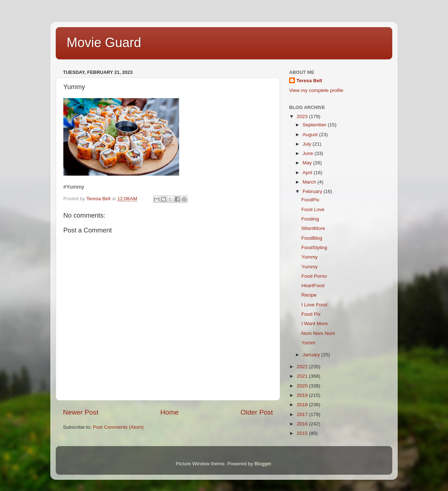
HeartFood (313, 286)
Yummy (310, 257)
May (308, 163)
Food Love (313, 209)
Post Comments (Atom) (118, 427)
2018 (303, 405)
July (308, 144)
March (310, 182)
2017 (303, 414)
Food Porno (314, 276)
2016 (303, 424)
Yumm (308, 343)
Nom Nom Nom (318, 333)
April (308, 173)
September (315, 125)
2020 (303, 386)
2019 (303, 395)
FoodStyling (314, 247)
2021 (303, 376)
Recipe (309, 295)
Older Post (257, 412)
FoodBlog (312, 238)
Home (169, 412)
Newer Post (81, 412)
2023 (303, 116)
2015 (303, 433)
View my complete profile (316, 90)
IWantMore (313, 228)
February (313, 191)
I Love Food (314, 305)
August (311, 135)
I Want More (315, 324)
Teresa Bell (309, 81)
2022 (303, 367)
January (312, 355)
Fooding (310, 219)
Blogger (263, 464)
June (308, 153)
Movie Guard (104, 43)
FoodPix (310, 200)
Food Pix (311, 314)
